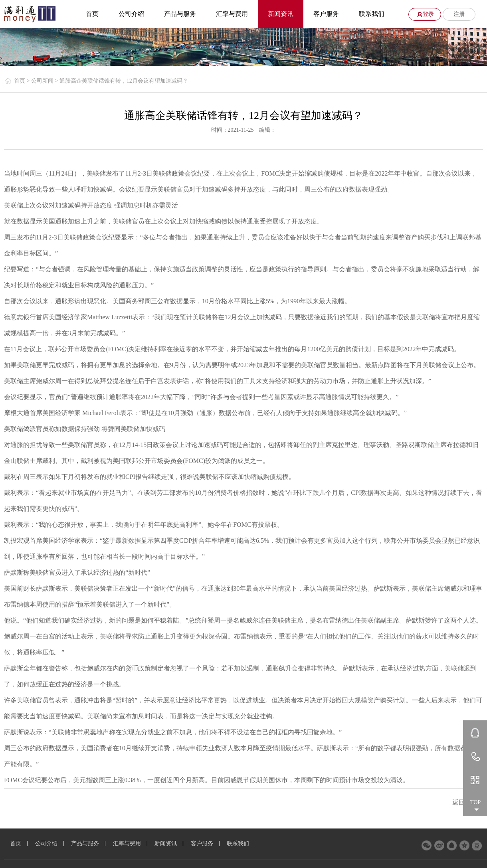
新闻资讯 (281, 14)
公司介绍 (131, 14)
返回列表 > (468, 802)
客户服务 (326, 14)
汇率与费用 (232, 14)
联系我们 (372, 14)
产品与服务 (180, 14)
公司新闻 (43, 81)
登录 (424, 14)
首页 (92, 14)
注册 (459, 14)
